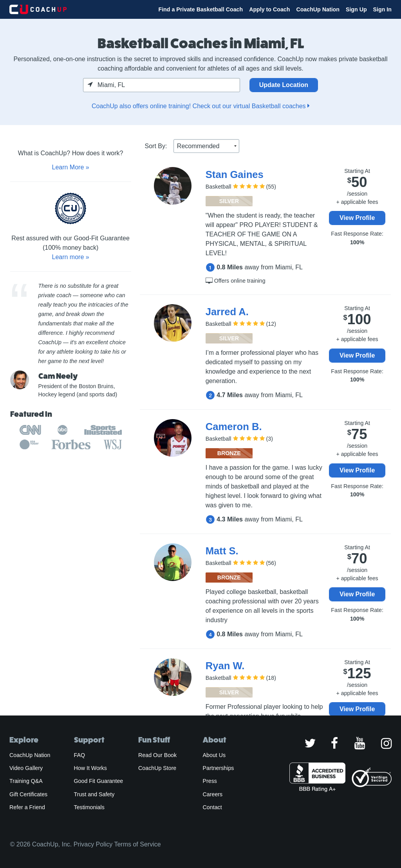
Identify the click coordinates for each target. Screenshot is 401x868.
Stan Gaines (235, 174)
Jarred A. (227, 312)
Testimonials (89, 807)
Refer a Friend (27, 807)
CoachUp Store (157, 768)
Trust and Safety (94, 794)
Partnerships (219, 768)
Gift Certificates (28, 794)
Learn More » (70, 167)
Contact (212, 807)
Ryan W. (225, 666)
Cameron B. (234, 427)
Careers (213, 794)
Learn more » (70, 257)
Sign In (382, 9)
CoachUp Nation (318, 9)
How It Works (90, 768)
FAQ (79, 755)
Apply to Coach (269, 9)
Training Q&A (26, 781)
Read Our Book (157, 755)
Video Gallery (26, 768)
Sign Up (356, 9)
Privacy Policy (93, 844)
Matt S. (222, 551)
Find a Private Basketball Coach (200, 9)
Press (210, 781)
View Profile (357, 218)
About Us (214, 755)
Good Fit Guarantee (99, 781)
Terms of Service (137, 844)
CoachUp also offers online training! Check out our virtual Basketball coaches (200, 106)
